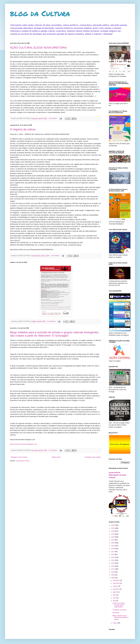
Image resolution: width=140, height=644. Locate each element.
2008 (113, 578)
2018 (113, 549)
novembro (116, 583)
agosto (115, 592)
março (115, 623)
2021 (113, 540)
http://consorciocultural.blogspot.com (23, 444)
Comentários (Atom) (23, 461)
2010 (113, 572)
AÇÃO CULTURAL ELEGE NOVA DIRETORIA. (39, 48)
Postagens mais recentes (19, 457)
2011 (113, 569)
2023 (113, 534)
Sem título (116, 613)
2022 (113, 537)
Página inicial (56, 457)
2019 (113, 546)
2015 (113, 557)
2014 (113, 560)
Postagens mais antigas (93, 457)
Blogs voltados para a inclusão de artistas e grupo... (120, 617)
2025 (113, 528)
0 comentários (53, 118)
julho (115, 595)
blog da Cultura (40, 13)
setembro (116, 589)
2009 (113, 575)
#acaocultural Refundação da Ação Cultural (117, 475)
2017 (113, 552)
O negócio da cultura (23, 129)
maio (115, 598)
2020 (113, 543)
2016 (113, 554)
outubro (116, 586)
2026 (113, 525)
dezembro (116, 580)
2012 (113, 566)
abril (114, 601)
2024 (113, 531)
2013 (113, 563)
